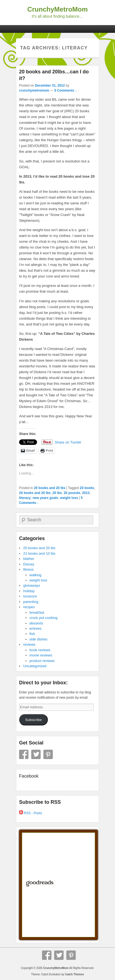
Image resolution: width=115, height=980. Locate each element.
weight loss (69, 498)
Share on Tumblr (68, 442)
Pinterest (48, 754)
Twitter (36, 754)
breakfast (37, 612)
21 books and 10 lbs (39, 553)
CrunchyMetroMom (58, 9)
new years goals (45, 498)
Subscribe (33, 720)
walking (36, 575)
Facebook (24, 754)
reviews (29, 644)
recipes (29, 607)
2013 (86, 493)
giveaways (32, 585)
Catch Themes (74, 974)
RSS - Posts (31, 813)
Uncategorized (35, 666)
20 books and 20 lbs (49, 488)
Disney (29, 564)
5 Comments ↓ (65, 90)
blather (29, 559)
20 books (87, 488)
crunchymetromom (34, 90)
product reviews (42, 661)
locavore (30, 596)
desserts (36, 623)
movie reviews (41, 655)
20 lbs (57, 493)
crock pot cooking (44, 618)
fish (32, 634)
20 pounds (72, 493)
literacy (25, 498)
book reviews (40, 650)
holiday (29, 591)
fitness (28, 569)
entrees (36, 628)
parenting (31, 602)
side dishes (39, 639)
